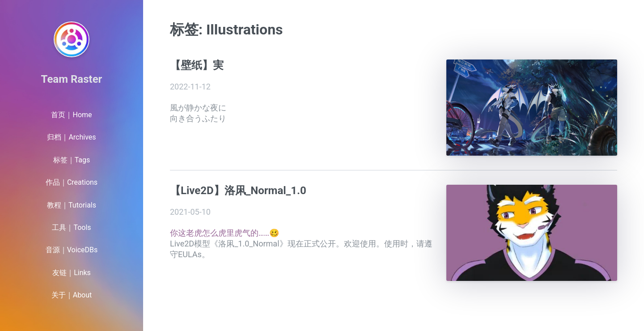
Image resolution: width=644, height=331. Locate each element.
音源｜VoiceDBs (72, 250)
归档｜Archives (71, 137)
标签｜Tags (72, 160)
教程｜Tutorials (72, 205)
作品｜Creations (72, 182)
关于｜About (72, 295)
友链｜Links (72, 273)
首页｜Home (71, 115)
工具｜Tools (71, 227)
